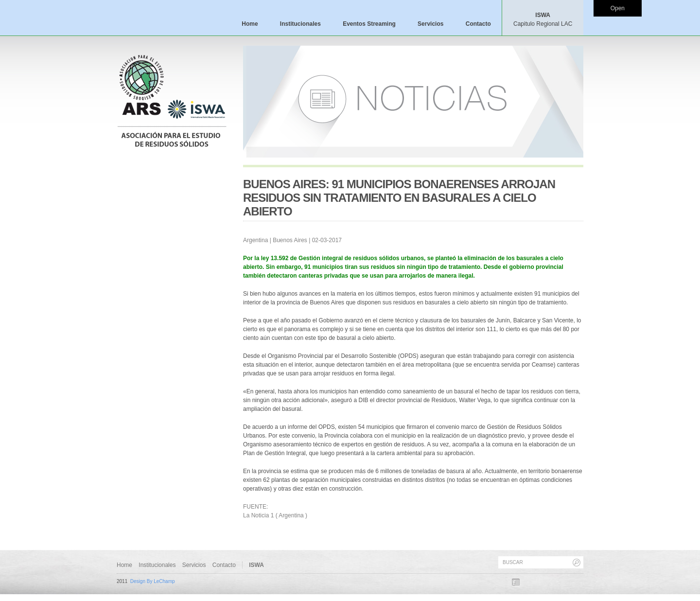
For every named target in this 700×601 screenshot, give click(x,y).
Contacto (478, 24)
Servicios (430, 24)
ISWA (543, 19)
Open (618, 8)
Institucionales (300, 24)
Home (250, 24)
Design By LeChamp (153, 581)
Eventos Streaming (369, 24)
